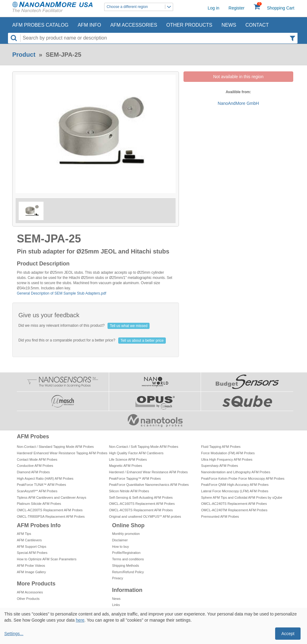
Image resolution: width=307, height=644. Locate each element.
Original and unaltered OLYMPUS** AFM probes (145, 516)
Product (24, 55)
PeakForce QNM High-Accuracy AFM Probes (235, 485)
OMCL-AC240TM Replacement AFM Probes (234, 510)
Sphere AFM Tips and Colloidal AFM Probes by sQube (242, 497)
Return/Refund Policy (128, 572)
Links (116, 605)
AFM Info (89, 25)
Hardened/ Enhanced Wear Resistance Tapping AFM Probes (62, 453)
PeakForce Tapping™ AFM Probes (135, 478)
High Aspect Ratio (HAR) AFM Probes (45, 478)
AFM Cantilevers (29, 540)
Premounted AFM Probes (220, 516)
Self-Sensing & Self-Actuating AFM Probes (141, 497)
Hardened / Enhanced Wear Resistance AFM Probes (148, 472)
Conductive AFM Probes (35, 466)
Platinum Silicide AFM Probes (39, 504)
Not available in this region (238, 77)
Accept (288, 634)
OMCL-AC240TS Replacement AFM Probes (234, 504)
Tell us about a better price (142, 341)
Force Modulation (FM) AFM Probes (228, 453)
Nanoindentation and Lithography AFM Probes (236, 472)
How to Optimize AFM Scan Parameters (47, 559)
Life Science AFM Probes (128, 459)
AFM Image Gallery (31, 572)
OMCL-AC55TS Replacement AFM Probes (141, 510)
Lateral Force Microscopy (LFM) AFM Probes (235, 491)
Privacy (118, 578)
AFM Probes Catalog (40, 25)
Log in (214, 8)
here (80, 620)
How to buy (121, 547)
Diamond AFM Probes (33, 472)
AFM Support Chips (32, 547)
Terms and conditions (128, 559)
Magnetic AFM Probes (126, 466)
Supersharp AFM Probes (219, 466)
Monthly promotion (126, 534)
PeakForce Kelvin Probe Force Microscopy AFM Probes (243, 478)
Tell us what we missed (129, 326)
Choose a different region (140, 7)
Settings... (14, 634)
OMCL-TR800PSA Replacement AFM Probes (51, 516)
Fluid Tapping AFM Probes (221, 447)
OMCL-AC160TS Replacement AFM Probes (142, 504)
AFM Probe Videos (31, 566)
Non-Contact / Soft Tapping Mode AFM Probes (144, 447)
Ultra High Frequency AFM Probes (227, 459)
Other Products (189, 25)
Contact (257, 25)
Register (237, 8)
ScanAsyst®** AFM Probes (37, 491)
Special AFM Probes (32, 553)
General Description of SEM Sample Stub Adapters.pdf (62, 293)
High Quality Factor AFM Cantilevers (136, 453)
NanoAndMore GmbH (239, 103)
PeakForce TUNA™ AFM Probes (42, 485)
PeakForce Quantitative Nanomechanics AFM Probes (149, 485)
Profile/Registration (126, 553)
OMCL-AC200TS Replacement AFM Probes (50, 510)
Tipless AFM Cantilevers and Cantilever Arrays (51, 497)
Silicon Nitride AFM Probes (129, 491)
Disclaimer (120, 540)
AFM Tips (24, 534)
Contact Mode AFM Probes (37, 459)
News (229, 25)
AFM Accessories (134, 25)
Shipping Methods (126, 566)
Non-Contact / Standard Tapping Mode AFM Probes (55, 447)
